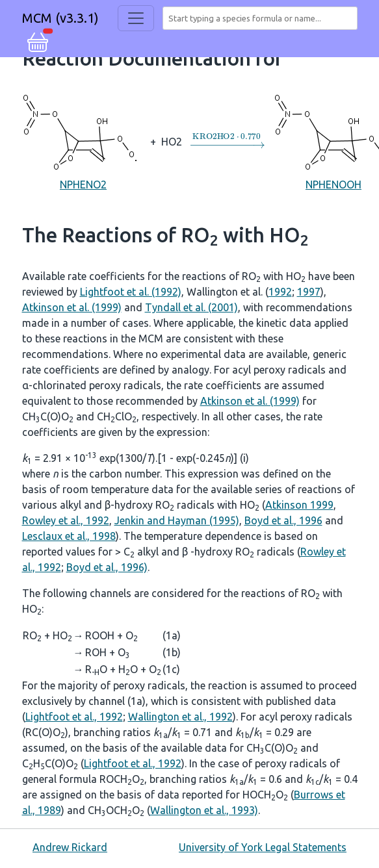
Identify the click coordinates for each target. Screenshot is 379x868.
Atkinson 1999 (299, 505)
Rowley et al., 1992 (66, 520)
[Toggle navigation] (136, 18)
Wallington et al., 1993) (204, 810)
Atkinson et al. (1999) (72, 307)
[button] (38, 40)
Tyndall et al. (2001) (191, 307)
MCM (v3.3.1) (60, 18)
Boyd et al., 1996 (283, 520)
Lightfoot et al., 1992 (74, 717)
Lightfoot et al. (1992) (131, 292)
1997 (309, 292)
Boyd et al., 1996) (107, 567)
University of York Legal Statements (263, 847)
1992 (280, 292)
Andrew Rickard (70, 847)
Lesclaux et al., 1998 (69, 536)
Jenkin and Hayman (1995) (177, 520)
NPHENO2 (84, 141)
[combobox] (263, 18)
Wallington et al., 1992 (180, 717)
